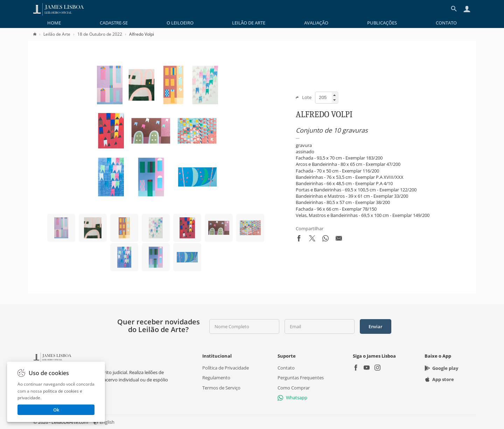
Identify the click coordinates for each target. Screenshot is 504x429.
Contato (446, 23)
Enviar (376, 326)
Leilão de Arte (249, 23)
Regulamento (216, 378)
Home (54, 23)
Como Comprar (294, 388)
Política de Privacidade (226, 368)
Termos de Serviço (221, 388)
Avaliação (316, 23)
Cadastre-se (114, 23)
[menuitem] (54, 23)
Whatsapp (292, 398)
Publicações (382, 23)
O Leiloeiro (180, 23)
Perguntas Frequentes (301, 378)
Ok (56, 410)
